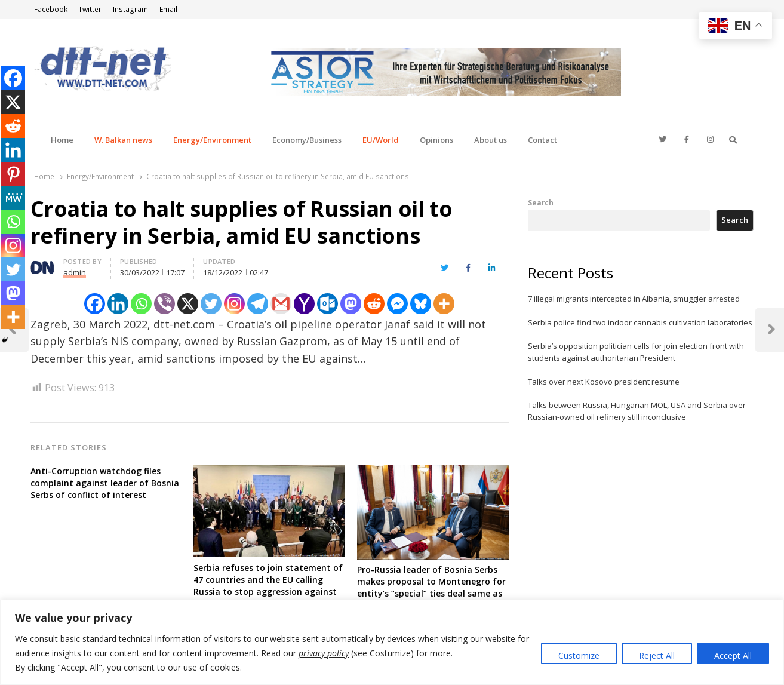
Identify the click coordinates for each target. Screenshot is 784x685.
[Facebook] (95, 304)
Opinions (436, 140)
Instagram (130, 9)
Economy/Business (307, 140)
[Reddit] (374, 304)
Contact (542, 140)
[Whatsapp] (141, 304)
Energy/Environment (212, 140)
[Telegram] (258, 304)
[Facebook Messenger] (397, 304)
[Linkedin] (118, 304)
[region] (392, 642)
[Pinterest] (13, 174)
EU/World (381, 140)
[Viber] (165, 304)
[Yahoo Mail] (304, 304)
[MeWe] (13, 198)
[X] (188, 304)
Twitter (90, 9)
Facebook (51, 9)
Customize (579, 655)
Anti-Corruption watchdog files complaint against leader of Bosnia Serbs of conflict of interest (105, 483)
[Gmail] (281, 304)
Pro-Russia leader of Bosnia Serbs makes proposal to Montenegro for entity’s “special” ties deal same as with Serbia (431, 587)
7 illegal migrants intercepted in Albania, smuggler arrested (634, 299)
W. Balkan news (123, 140)
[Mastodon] (351, 304)
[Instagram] (234, 304)
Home (62, 140)
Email (168, 9)
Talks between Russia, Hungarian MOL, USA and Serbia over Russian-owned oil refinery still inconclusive (637, 411)
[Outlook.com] (328, 304)
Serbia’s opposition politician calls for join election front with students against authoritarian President (636, 352)
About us (491, 140)
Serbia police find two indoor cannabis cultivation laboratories (640, 322)
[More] (444, 304)
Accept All (733, 655)
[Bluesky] (421, 304)
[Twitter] (211, 304)
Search (541, 202)
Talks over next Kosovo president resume (604, 382)
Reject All (657, 655)
